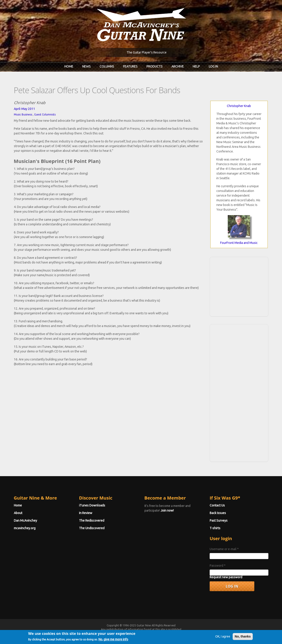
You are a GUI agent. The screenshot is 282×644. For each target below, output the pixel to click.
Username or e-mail (224, 549)
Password (218, 566)
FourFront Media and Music (239, 243)
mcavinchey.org (25, 528)
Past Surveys (219, 521)
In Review (86, 513)
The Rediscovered (92, 521)
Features (130, 66)
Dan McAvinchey (25, 521)
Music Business (23, 114)
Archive (178, 66)
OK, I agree (223, 638)
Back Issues (218, 513)
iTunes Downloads (92, 505)
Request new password (226, 577)
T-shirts (215, 528)
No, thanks (243, 638)
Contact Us (217, 505)
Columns (107, 66)
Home (69, 66)
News (86, 66)
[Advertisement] (239, 286)
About (18, 513)
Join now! (167, 510)
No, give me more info (113, 641)
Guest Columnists (45, 114)
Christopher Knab (239, 106)
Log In (213, 66)
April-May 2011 (24, 109)
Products (155, 66)
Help (196, 66)
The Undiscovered (92, 528)
